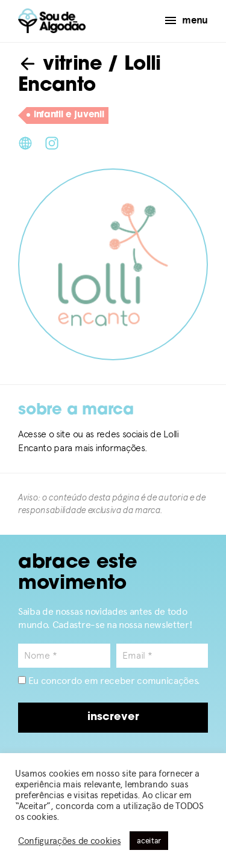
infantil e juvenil (65, 115)
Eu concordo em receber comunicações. (109, 681)
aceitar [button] (149, 841)
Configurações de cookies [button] (69, 841)
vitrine (60, 65)
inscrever (113, 717)
